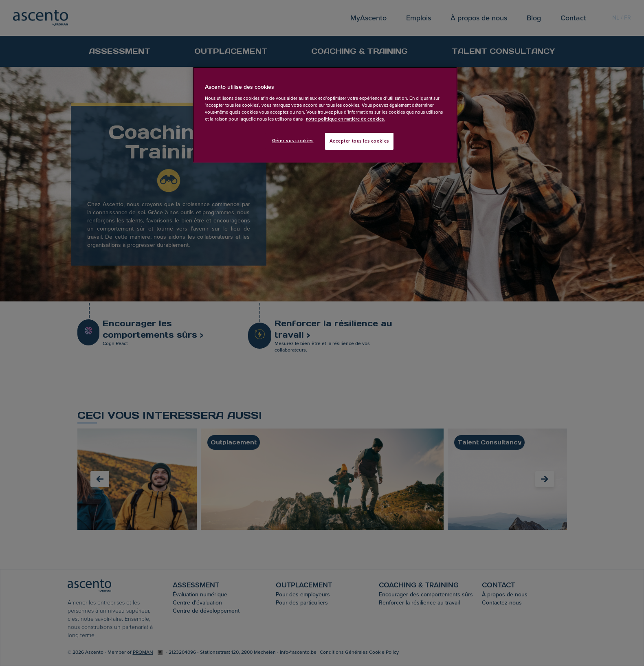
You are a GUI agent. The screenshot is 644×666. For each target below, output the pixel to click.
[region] (325, 115)
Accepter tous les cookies (359, 141)
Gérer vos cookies (293, 141)
